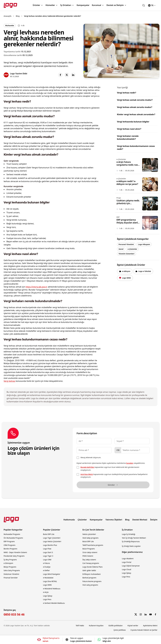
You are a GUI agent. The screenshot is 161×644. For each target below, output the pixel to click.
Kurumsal (98, 5)
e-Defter (46, 570)
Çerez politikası (120, 630)
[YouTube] (151, 614)
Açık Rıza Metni (87, 474)
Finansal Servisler (11, 578)
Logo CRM (47, 560)
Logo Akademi (128, 558)
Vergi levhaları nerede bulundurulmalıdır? (128, 137)
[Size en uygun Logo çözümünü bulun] (79, 640)
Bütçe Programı (10, 567)
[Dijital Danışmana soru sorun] (48, 640)
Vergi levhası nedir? (127, 93)
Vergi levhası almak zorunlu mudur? (135, 107)
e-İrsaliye (47, 567)
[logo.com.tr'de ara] (144, 5)
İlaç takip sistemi (89, 560)
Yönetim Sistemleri (127, 254)
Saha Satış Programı (12, 570)
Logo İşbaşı (48, 596)
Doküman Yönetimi (11, 574)
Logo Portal (127, 562)
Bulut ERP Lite (49, 534)
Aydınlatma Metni (150, 626)
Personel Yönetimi (126, 244)
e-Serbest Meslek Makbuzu (54, 603)
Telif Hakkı (80, 626)
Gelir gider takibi (89, 570)
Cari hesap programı (91, 563)
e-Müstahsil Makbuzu (52, 589)
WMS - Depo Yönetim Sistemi (15, 552)
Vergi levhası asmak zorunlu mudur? (135, 100)
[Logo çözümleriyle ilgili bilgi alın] (111, 640)
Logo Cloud (127, 569)
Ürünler (38, 5)
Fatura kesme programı (92, 581)
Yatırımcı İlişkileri (114, 520)
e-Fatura (47, 563)
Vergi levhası (10, 381)
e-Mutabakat (48, 578)
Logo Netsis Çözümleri (52, 541)
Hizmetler (52, 5)
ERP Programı (9, 541)
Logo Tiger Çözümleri (52, 538)
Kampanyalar (83, 5)
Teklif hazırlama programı (93, 545)
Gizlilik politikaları (115, 626)
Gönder (113, 485)
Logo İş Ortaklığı (129, 534)
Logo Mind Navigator (52, 574)
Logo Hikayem (144, 244)
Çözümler (82, 520)
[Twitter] (136, 614)
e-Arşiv (46, 592)
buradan (130, 463)
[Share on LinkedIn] (73, 75)
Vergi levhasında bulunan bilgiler (133, 122)
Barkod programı (89, 578)
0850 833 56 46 (14, 614)
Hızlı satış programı (90, 585)
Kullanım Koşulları (96, 626)
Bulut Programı (89, 549)
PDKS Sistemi (88, 556)
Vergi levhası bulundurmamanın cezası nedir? (136, 148)
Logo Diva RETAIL (50, 581)
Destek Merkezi (140, 520)
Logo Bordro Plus (50, 545)
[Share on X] (67, 75)
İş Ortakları (67, 5)
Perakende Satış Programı (14, 556)
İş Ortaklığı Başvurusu (131, 541)
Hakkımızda (69, 520)
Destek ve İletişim (117, 5)
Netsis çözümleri (89, 534)
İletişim (154, 520)
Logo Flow (47, 549)
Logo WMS (47, 585)
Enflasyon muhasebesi (92, 574)
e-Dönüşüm (8, 563)
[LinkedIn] (146, 614)
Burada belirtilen (87, 467)
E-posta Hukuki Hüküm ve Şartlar (144, 630)
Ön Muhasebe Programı (13, 538)
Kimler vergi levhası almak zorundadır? (136, 114)
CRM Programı (10, 545)
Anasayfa (8, 16)
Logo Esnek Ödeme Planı (93, 567)
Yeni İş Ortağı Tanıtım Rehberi (134, 538)
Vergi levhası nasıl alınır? (129, 129)
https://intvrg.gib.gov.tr (36, 287)
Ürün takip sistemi (90, 552)
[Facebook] (155, 614)
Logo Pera (47, 599)
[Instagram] (141, 614)
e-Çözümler (132, 249)
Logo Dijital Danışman (131, 566)
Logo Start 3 (48, 552)
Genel (121, 249)
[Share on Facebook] (60, 75)
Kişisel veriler (133, 626)
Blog (18, 16)
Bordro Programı (10, 549)
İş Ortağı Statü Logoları (131, 546)
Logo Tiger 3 (48, 556)
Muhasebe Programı (12, 534)
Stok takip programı (91, 538)
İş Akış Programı (10, 560)
